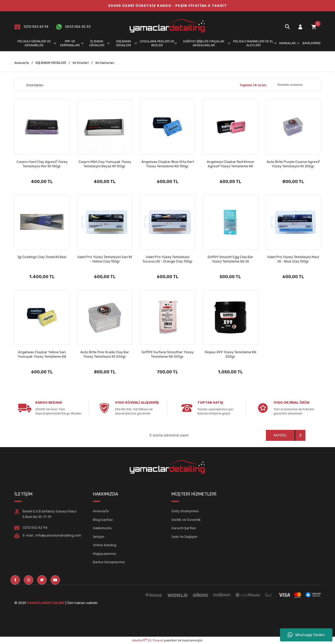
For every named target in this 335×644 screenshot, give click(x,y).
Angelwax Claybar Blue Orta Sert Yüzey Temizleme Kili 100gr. (168, 164)
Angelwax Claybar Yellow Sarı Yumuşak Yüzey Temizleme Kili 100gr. (42, 354)
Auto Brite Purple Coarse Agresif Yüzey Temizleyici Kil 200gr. (293, 164)
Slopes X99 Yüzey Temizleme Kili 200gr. (230, 354)
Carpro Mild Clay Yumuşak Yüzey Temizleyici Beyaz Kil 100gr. (105, 164)
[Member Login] (300, 27)
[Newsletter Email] (188, 435)
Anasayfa (101, 511)
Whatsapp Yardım (306, 635)
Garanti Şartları (184, 528)
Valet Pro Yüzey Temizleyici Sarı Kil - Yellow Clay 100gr (105, 259)
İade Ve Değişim (184, 537)
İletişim (99, 537)
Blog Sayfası (103, 520)
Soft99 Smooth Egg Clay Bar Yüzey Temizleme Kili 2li (230, 259)
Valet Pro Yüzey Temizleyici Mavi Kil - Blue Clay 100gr (293, 259)
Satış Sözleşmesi (185, 511)
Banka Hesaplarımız (109, 562)
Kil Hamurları (105, 63)
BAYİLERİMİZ (312, 43)
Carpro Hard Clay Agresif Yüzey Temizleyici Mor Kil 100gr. (42, 164)
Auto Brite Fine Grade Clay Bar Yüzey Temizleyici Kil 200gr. (105, 354)
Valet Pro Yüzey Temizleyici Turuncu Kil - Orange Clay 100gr (168, 259)
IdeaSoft (139, 640)
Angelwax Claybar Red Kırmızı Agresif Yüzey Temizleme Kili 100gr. (230, 164)
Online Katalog (105, 545)
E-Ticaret (156, 640)
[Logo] (167, 27)
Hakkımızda (102, 528)
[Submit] (286, 435)
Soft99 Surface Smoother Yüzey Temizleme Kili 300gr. (168, 354)
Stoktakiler (35, 85)
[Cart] (314, 27)
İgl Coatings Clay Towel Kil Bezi (42, 257)
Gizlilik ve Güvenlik (186, 520)
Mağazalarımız (105, 554)
